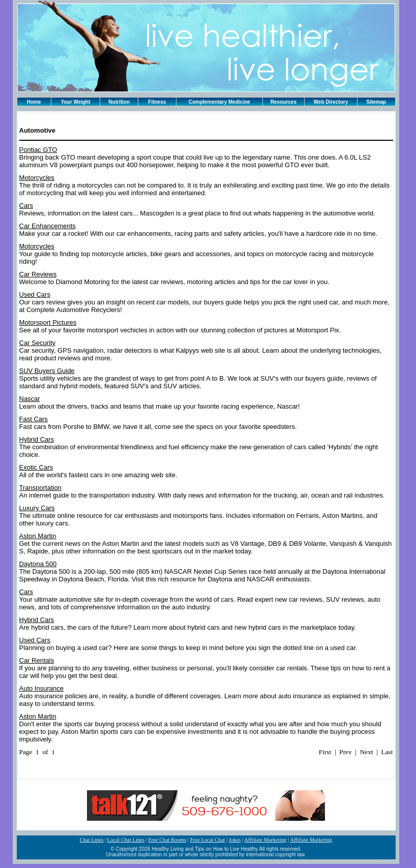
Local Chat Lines (126, 840)
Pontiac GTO (38, 150)
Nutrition (119, 102)
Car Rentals (37, 660)
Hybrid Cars (37, 439)
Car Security (38, 343)
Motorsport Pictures (48, 322)
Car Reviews (38, 274)
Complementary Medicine (219, 102)
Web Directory (331, 102)
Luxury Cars (37, 508)
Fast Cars (34, 419)
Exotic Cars (36, 467)
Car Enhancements (48, 226)
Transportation (40, 488)
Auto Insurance (41, 688)
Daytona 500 (38, 564)
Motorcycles (37, 178)
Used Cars (35, 294)
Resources (284, 102)
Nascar (30, 399)
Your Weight (76, 102)
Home (34, 102)
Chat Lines (92, 840)
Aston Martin (38, 536)
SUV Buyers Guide (47, 371)
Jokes (235, 840)
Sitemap (376, 102)
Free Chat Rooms (168, 840)
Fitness (157, 102)
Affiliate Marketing (265, 840)
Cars (26, 206)
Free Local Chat (208, 840)
